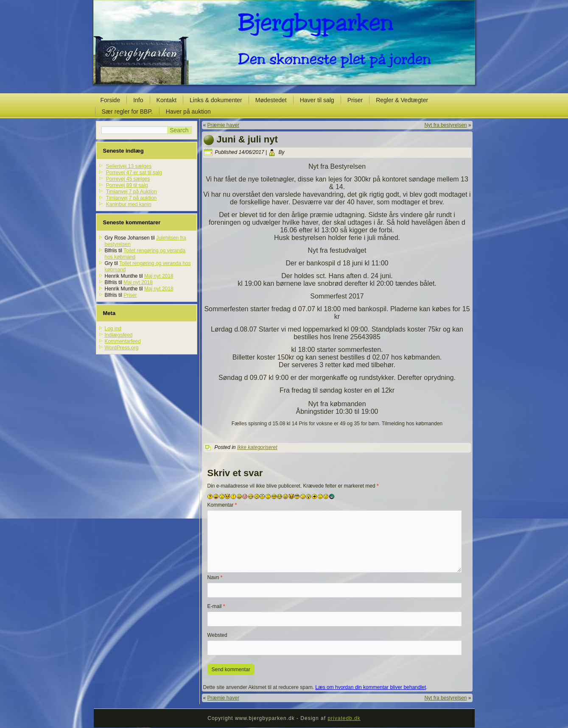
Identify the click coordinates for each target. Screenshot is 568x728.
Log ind (113, 329)
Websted (217, 635)
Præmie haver (223, 125)
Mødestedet (271, 100)
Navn (215, 577)
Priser (355, 100)
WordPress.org (122, 348)
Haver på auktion (188, 112)
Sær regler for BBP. (127, 112)
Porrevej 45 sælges (128, 179)
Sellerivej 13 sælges (129, 166)
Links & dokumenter (216, 100)
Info (138, 100)
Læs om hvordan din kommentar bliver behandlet (371, 687)
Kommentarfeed (123, 341)
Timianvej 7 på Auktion (132, 192)
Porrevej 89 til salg (127, 185)
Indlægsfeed (119, 335)
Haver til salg (317, 100)
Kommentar (222, 505)
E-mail (216, 606)
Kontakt (166, 100)
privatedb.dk (344, 718)
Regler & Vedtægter (402, 100)
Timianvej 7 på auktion (132, 198)
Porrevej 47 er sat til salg (134, 173)
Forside (111, 100)
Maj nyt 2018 (159, 276)
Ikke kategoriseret (257, 447)
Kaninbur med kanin (129, 204)
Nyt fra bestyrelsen (445, 125)
